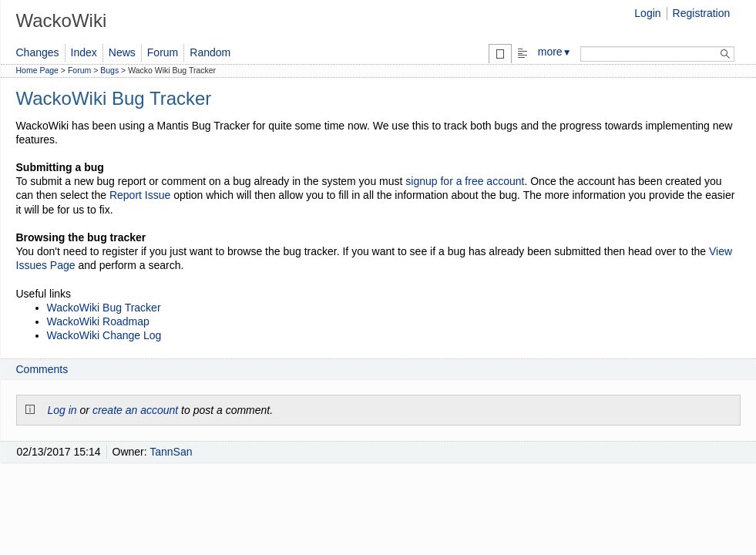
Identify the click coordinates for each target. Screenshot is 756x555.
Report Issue (140, 195)
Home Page (37, 70)
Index (84, 52)
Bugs (109, 70)
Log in (62, 410)
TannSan (171, 452)
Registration (702, 13)
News (122, 52)
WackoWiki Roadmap (98, 321)
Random (210, 52)
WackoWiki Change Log (104, 335)
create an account (135, 410)
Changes (38, 52)
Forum (163, 52)
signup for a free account (465, 181)
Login (647, 13)
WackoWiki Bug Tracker (104, 308)
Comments (42, 369)
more (555, 52)
